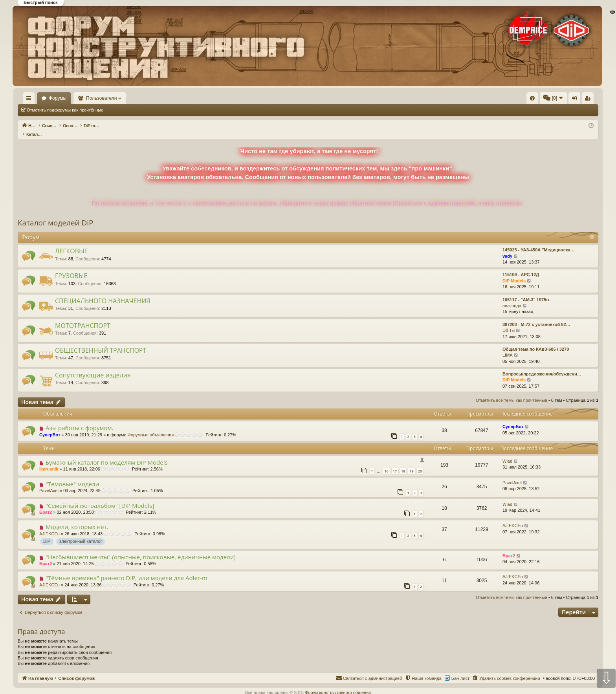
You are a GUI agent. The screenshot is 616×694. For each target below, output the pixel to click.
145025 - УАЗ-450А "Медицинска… (539, 242)
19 (411, 463)
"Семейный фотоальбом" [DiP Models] (100, 497)
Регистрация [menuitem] (533, 100)
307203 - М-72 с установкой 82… (536, 316)
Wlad (507, 453)
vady (507, 248)
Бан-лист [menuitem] (460, 670)
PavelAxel (49, 482)
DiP (47, 533)
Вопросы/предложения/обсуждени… (542, 366)
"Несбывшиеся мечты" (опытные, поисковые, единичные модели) (141, 549)
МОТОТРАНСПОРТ (83, 317)
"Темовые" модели (72, 476)
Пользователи (125, 98)
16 (386, 463)
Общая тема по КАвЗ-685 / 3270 (536, 341)
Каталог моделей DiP (56, 214)
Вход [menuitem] (520, 100)
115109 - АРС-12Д (521, 266)
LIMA (508, 347)
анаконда (512, 297)
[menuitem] (414, 98)
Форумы (80, 98)
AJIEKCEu (49, 526)
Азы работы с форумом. (80, 419)
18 (403, 463)
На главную (40, 98)
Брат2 (46, 504)
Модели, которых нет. (77, 518)
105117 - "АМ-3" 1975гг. (526, 291)
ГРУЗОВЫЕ (71, 267)
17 (395, 463)
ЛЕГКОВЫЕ (71, 243)
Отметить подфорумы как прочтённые (65, 110)
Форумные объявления (151, 427)
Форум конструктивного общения (338, 684)
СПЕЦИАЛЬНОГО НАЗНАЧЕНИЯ (103, 293)
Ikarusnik (49, 461)
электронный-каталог (81, 533)
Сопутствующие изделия (93, 367)
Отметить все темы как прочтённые (150, 110)
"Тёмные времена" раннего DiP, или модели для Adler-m (126, 569)
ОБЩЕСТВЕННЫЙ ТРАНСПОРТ (101, 342)
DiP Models (514, 273)
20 (420, 463)
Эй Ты (509, 322)
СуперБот (50, 427)
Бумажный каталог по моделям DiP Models (107, 454)
